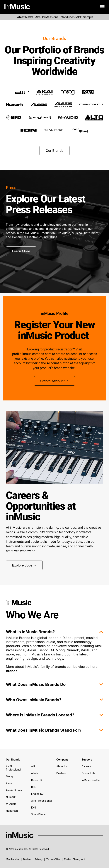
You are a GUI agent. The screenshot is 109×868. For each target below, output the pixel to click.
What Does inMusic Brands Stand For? (54, 730)
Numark (11, 797)
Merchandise (13, 859)
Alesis (35, 773)
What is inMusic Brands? (54, 632)
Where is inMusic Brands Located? (54, 715)
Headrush (12, 811)
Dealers (61, 773)
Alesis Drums (14, 790)
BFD (34, 787)
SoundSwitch (39, 814)
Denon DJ (37, 780)
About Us (62, 766)
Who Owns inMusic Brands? (54, 700)
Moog (9, 776)
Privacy (39, 859)
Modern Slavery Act (74, 859)
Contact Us (88, 773)
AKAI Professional (13, 768)
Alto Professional (41, 801)
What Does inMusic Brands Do (54, 684)
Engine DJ (37, 794)
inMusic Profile (91, 780)
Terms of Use (53, 859)
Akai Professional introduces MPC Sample (55, 17)
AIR (33, 766)
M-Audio (11, 804)
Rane (9, 783)
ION (34, 807)
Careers (86, 766)
